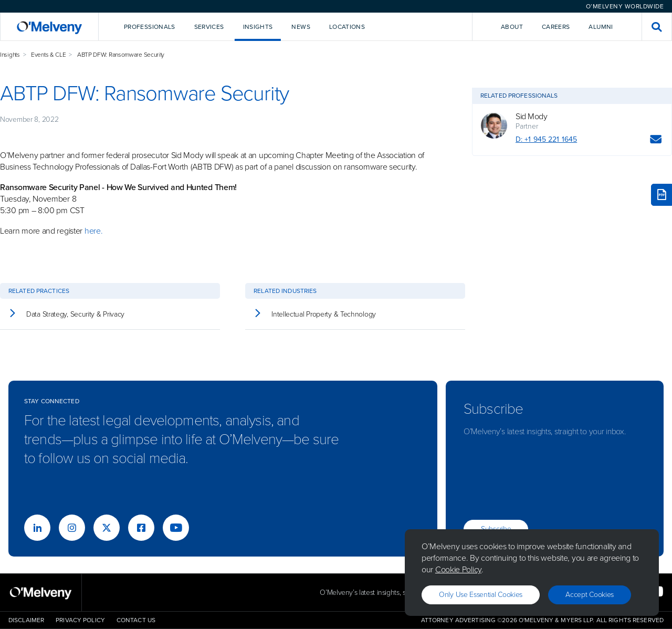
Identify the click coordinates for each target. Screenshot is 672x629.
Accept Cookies (590, 595)
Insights (10, 55)
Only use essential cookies (481, 595)
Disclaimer (26, 620)
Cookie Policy (458, 569)
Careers (556, 27)
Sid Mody (531, 117)
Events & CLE (48, 55)
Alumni (601, 27)
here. (94, 231)
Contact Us (136, 620)
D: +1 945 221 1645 (546, 139)
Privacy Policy (80, 620)
